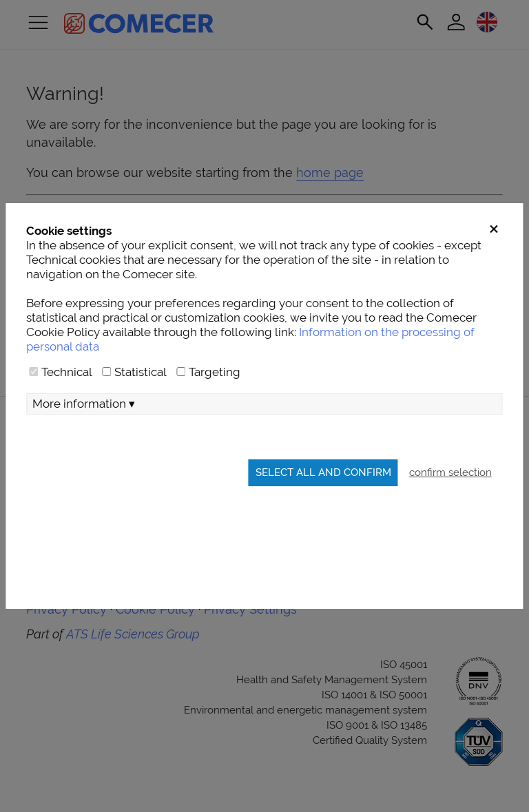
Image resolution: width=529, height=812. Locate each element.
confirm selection (450, 472)
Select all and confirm (323, 472)
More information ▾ (84, 404)
